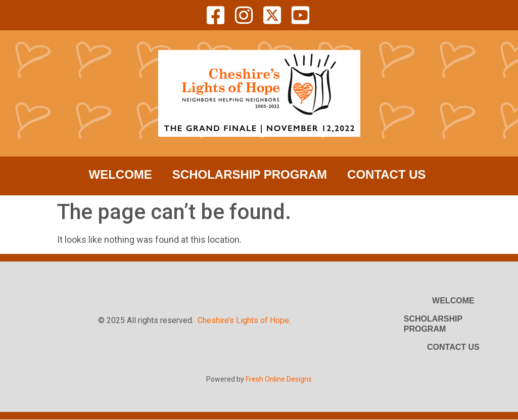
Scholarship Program (250, 174)
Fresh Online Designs (279, 379)
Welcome (121, 174)
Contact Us (387, 174)
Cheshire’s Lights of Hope (243, 320)
